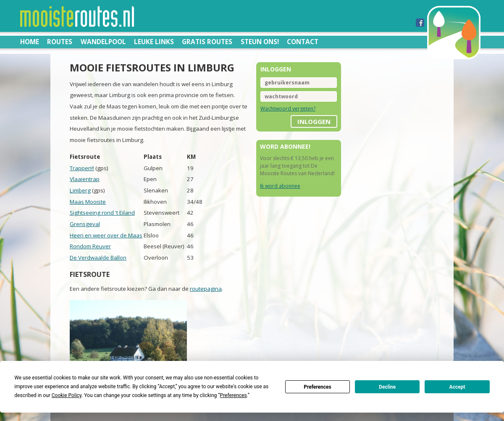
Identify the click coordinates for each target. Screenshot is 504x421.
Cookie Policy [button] (67, 395)
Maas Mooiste (88, 202)
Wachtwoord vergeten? (288, 109)
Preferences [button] (234, 395)
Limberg (80, 190)
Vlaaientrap (85, 179)
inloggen (314, 121)
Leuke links (154, 42)
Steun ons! (260, 42)
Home (30, 42)
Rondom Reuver (90, 246)
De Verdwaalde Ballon (98, 258)
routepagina (206, 289)
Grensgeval (85, 224)
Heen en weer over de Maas (106, 235)
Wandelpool (103, 42)
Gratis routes (207, 42)
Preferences (318, 387)
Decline (387, 387)
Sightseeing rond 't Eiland (102, 213)
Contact (303, 42)
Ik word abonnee (280, 186)
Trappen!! (82, 168)
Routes (60, 42)
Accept (457, 387)
